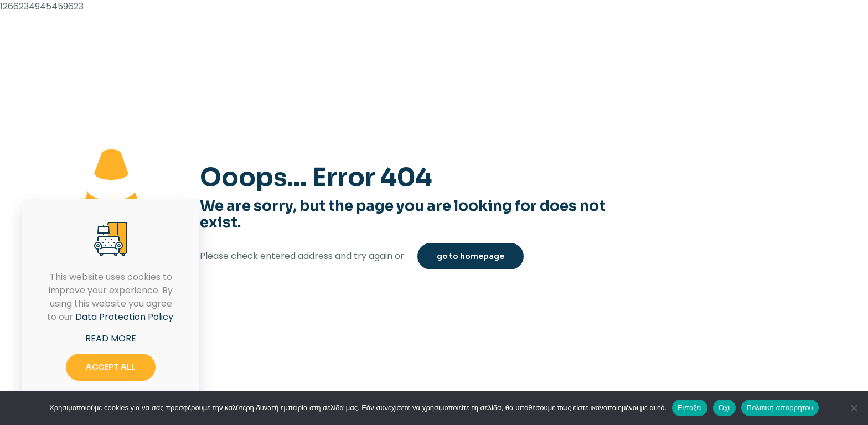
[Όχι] (854, 408)
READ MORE (111, 338)
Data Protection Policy (124, 317)
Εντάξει (690, 408)
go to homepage (471, 256)
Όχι (724, 408)
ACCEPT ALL (111, 367)
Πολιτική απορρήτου (780, 408)
